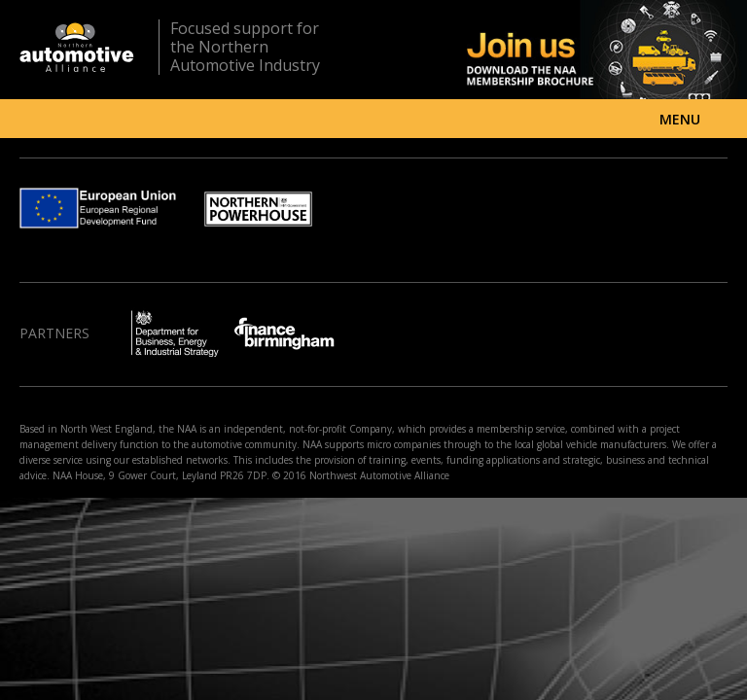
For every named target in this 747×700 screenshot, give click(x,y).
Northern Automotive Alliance (77, 47)
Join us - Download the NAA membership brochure (572, 50)
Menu (680, 119)
